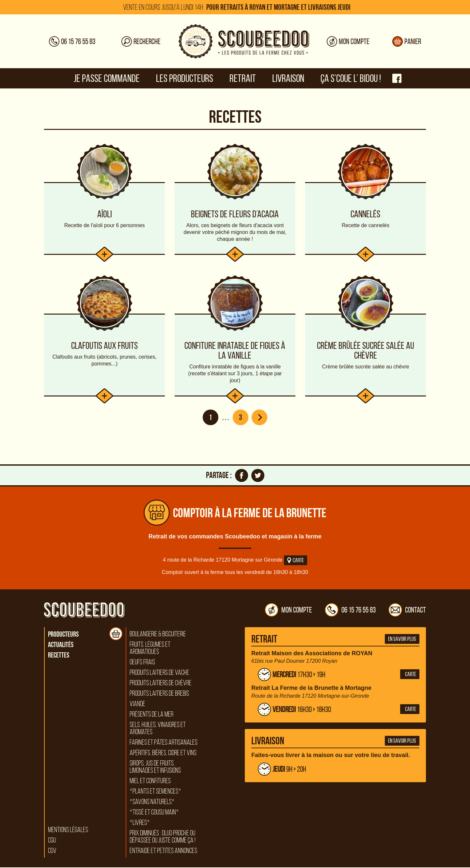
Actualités (61, 645)
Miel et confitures (150, 782)
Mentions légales (68, 830)
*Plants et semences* (155, 792)
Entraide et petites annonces (163, 851)
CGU (52, 841)
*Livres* (140, 823)
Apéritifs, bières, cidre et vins (163, 753)
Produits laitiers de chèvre (161, 684)
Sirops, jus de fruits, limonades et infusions (155, 767)
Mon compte (289, 611)
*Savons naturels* (152, 802)
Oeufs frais (142, 663)
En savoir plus (402, 640)
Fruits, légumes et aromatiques (150, 649)
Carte (296, 561)
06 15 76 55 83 (350, 611)
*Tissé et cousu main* (154, 813)
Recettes (59, 656)
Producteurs (63, 635)
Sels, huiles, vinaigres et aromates (158, 729)
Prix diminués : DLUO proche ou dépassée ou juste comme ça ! (163, 837)
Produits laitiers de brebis (159, 694)
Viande (137, 705)
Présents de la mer (151, 715)
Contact (407, 611)
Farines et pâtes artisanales (164, 743)
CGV (52, 851)
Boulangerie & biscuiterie (158, 635)
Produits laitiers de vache (159, 673)
